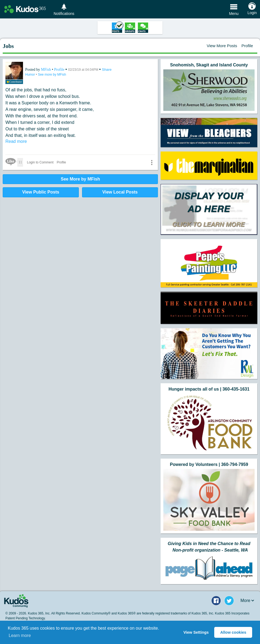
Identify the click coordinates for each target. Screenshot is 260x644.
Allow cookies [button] (233, 632)
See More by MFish (80, 179)
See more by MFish (52, 75)
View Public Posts (41, 192)
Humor (30, 75)
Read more (16, 141)
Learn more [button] (20, 635)
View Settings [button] (196, 632)
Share (107, 70)
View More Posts (222, 46)
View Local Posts (120, 192)
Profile (247, 46)
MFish (46, 70)
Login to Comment (40, 162)
